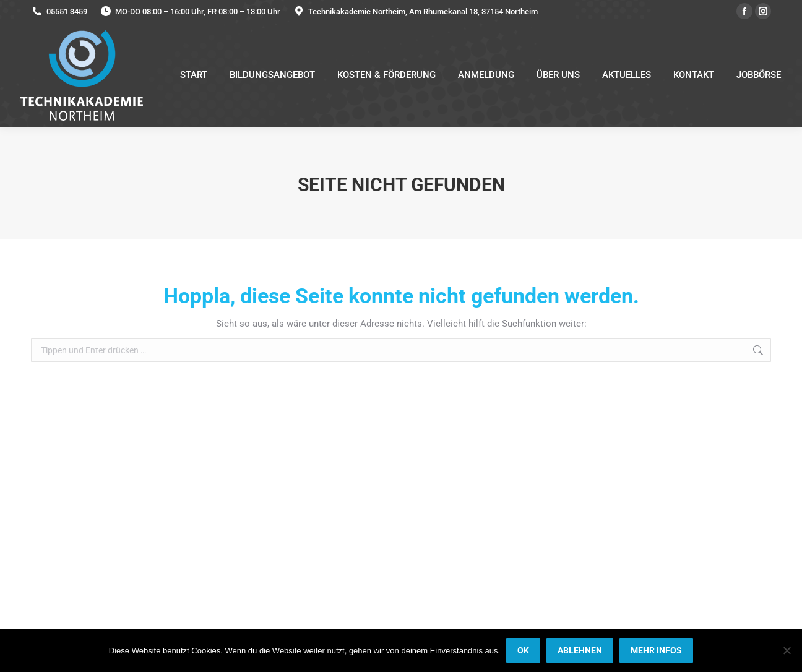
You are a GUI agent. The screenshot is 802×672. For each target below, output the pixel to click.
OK (523, 650)
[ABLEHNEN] (787, 650)
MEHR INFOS (656, 650)
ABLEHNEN (580, 650)
